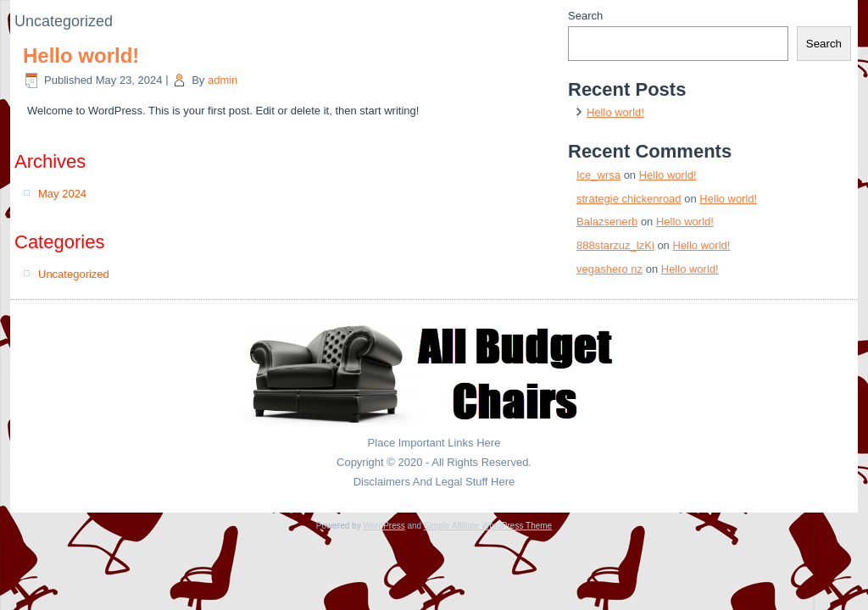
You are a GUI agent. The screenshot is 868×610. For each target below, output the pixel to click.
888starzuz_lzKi (615, 245)
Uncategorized (74, 274)
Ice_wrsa (598, 175)
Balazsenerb (607, 222)
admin (223, 80)
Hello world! (81, 55)
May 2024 (62, 194)
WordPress (384, 526)
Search (585, 16)
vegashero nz (609, 269)
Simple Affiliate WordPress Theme (488, 526)
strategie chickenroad (629, 199)
